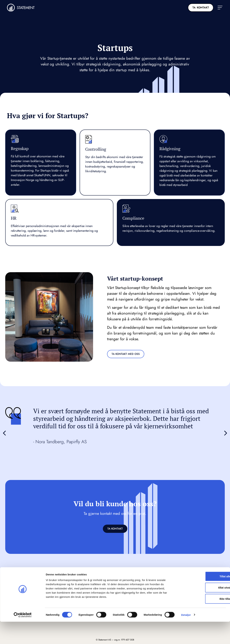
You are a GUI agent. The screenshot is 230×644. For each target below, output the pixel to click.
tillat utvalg (201, 610)
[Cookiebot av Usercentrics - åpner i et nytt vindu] (23, 637)
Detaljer (186, 637)
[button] (220, 7)
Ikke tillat (201, 621)
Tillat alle (201, 599)
